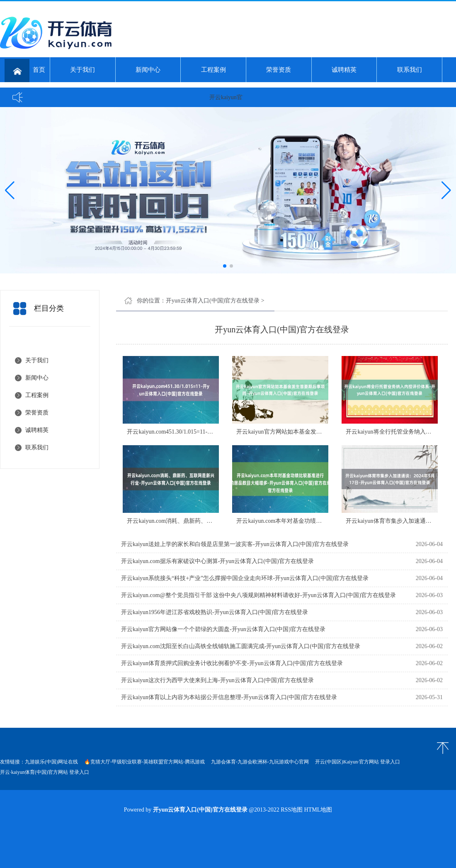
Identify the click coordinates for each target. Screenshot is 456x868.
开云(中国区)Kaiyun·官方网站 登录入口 (358, 762)
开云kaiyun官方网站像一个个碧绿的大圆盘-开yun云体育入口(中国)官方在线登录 (223, 629)
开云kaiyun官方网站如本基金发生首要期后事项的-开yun (308, 432)
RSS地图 (292, 810)
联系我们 (410, 70)
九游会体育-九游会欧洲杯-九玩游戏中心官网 (260, 762)
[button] (446, 190)
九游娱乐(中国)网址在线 (51, 762)
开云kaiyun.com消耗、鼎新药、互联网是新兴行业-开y (195, 521)
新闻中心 (148, 70)
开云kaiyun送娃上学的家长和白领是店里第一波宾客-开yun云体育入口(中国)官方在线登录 (235, 544)
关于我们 (82, 70)
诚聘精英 (344, 70)
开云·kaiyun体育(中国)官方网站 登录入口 (45, 772)
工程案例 (213, 70)
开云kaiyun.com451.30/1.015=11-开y (171, 432)
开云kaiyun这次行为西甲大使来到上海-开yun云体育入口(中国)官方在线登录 (217, 680)
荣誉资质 (279, 70)
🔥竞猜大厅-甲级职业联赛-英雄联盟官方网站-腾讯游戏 (144, 762)
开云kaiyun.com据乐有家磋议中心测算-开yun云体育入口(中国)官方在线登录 (217, 561)
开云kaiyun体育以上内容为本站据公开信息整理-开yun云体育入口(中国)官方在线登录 (229, 697)
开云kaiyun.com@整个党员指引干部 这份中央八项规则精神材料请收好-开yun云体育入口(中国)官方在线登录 (258, 595)
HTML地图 (318, 810)
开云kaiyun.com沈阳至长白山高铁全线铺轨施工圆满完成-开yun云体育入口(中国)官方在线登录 (241, 646)
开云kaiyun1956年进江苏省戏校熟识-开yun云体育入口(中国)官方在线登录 (215, 612)
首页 (25, 71)
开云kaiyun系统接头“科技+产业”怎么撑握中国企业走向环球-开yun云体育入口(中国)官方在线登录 (245, 578)
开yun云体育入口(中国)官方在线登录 (213, 301)
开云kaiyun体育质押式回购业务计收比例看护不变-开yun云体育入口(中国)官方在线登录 (232, 663)
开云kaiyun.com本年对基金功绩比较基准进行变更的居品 (308, 521)
